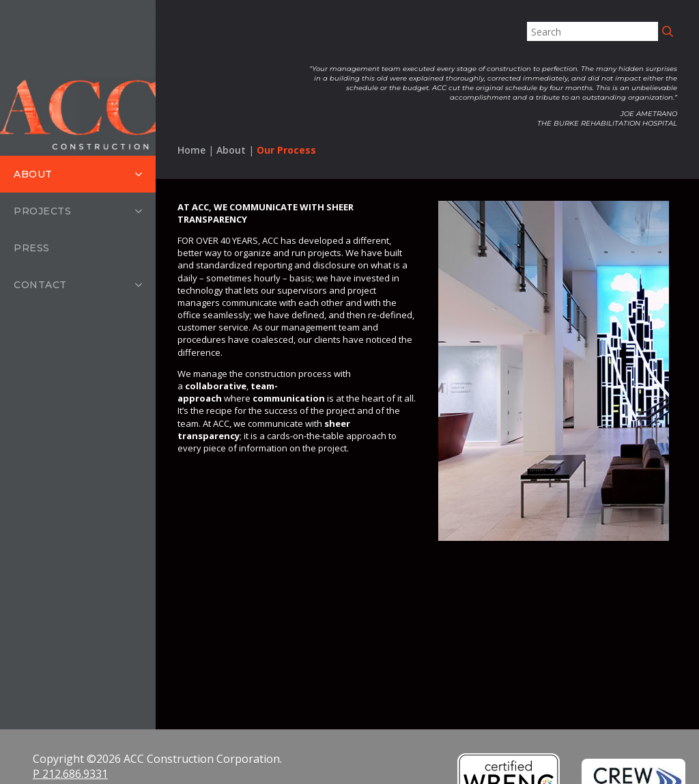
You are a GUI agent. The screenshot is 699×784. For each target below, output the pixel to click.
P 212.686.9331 (70, 774)
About (33, 174)
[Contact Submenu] (143, 299)
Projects (42, 225)
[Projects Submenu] (143, 225)
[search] (668, 31)
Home (191, 150)
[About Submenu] (143, 174)
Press (32, 262)
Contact (40, 299)
